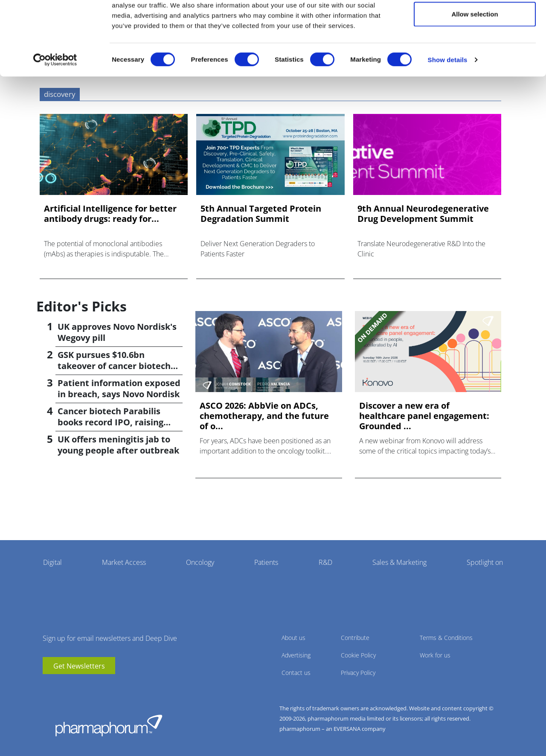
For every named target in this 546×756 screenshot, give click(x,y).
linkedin (62, 687)
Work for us (435, 655)
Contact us (296, 673)
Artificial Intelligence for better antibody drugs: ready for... (110, 214)
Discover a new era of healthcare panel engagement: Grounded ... (424, 416)
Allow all (475, 22)
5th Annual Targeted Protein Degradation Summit (261, 214)
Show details (448, 96)
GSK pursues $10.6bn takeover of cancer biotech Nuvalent (114, 366)
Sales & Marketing (399, 562)
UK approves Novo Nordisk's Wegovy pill (117, 332)
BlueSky (75, 687)
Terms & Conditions (446, 638)
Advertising (296, 655)
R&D (325, 562)
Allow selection (475, 51)
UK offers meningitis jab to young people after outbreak (118, 445)
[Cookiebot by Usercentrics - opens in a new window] (55, 96)
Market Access (124, 562)
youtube (49, 687)
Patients (266, 562)
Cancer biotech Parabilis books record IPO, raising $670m (110, 422)
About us (293, 638)
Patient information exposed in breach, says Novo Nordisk (119, 388)
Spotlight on (485, 562)
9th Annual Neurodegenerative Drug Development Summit (423, 214)
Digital (52, 562)
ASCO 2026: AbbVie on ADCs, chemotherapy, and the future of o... (264, 416)
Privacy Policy (358, 673)
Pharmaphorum (109, 725)
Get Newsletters (79, 666)
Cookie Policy (358, 655)
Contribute (355, 638)
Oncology (200, 562)
